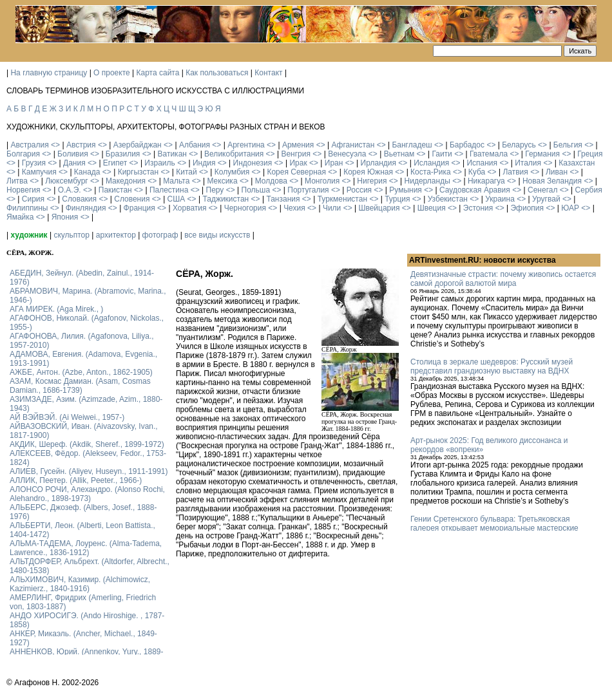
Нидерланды (427, 181)
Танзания (283, 199)
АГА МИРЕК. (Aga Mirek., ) (56, 309)
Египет (115, 163)
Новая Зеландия (552, 181)
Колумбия (232, 172)
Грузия (34, 163)
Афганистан (353, 145)
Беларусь (519, 145)
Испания (482, 163)
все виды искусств (217, 235)
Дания (74, 163)
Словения (132, 199)
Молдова (271, 181)
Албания (195, 145)
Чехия (294, 208)
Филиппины (27, 208)
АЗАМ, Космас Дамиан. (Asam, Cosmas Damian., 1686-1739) (80, 386)
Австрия (81, 145)
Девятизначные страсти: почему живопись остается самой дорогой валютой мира (503, 279)
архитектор (116, 235)
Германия (542, 154)
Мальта (176, 181)
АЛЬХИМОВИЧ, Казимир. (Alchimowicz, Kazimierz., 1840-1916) (80, 584)
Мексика (222, 181)
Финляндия (86, 208)
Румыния (406, 190)
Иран (334, 163)
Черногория (245, 208)
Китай (186, 172)
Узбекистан (448, 199)
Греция (590, 154)
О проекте (112, 73)
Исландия (431, 163)
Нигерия (372, 181)
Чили (332, 208)
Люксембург (67, 181)
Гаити (442, 154)
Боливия (73, 154)
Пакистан (115, 190)
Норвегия (24, 190)
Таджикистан (225, 199)
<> (55, 145)
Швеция (432, 208)
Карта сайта (158, 73)
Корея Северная (296, 172)
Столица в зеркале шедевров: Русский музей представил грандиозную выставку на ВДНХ (492, 366)
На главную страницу (49, 73)
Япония (65, 217)
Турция (397, 199)
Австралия (29, 145)
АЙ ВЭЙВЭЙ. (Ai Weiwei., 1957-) (67, 417)
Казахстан (577, 163)
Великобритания (234, 154)
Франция (139, 208)
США (177, 199)
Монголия (322, 181)
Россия (359, 190)
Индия (204, 163)
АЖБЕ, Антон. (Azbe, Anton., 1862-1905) (81, 372)
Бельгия (568, 145)
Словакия (79, 199)
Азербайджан (138, 145)
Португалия (308, 190)
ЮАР (570, 208)
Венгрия (296, 154)
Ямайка (20, 217)
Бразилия (123, 154)
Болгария (23, 154)
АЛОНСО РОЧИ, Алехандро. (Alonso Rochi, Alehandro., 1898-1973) (87, 494)
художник (29, 235)
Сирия (33, 199)
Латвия (515, 172)
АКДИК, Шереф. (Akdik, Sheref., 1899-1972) (87, 444)
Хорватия (190, 208)
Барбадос (467, 145)
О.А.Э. (70, 190)
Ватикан (172, 154)
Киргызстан (138, 172)
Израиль (159, 163)
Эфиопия (527, 208)
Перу (215, 190)
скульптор (72, 235)
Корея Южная (368, 172)
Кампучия (39, 172)
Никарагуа (486, 181)
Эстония (478, 208)
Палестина (169, 190)
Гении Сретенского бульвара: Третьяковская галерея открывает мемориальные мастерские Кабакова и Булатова (494, 528)
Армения (298, 145)
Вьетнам (399, 154)
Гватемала (489, 154)
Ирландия (378, 163)
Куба (477, 172)
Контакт (268, 73)
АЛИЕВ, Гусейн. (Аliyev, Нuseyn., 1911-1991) (89, 471)
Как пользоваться (217, 73)
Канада (87, 172)
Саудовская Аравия (475, 190)
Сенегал (542, 190)
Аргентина (246, 145)
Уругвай (546, 199)
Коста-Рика (431, 172)
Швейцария (379, 208)
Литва (17, 181)
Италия (528, 163)
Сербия (589, 190)
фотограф (160, 235)
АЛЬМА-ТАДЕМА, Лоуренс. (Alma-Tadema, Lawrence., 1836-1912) (86, 548)
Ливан (557, 172)
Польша (256, 190)
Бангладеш (412, 145)
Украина (500, 199)
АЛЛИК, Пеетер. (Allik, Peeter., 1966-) (76, 480)
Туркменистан (342, 199)
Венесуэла (347, 154)
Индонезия (253, 163)
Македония (126, 181)
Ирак (298, 163)
